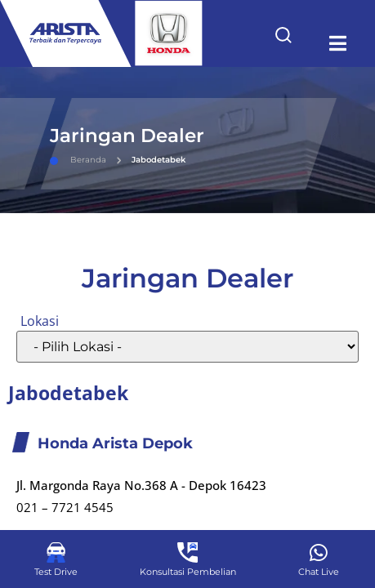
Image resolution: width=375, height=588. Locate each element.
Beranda (78, 160)
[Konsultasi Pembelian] (187, 552)
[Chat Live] (319, 552)
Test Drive (56, 572)
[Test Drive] (56, 552)
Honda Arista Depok (115, 443)
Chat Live (319, 572)
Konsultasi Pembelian (188, 572)
